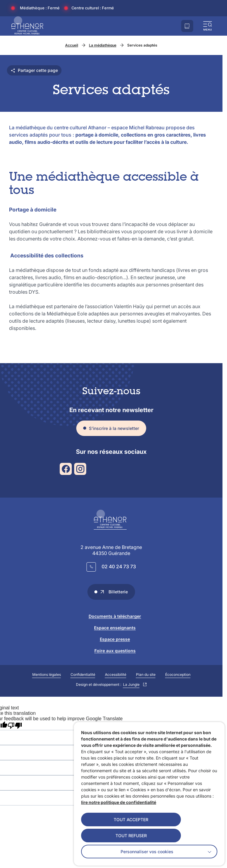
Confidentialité (83, 674)
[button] (208, 26)
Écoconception (178, 674)
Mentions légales (47, 674)
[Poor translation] (15, 726)
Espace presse (115, 639)
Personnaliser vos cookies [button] (147, 852)
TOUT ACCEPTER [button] (131, 820)
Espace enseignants (115, 628)
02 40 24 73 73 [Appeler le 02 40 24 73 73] (119, 566)
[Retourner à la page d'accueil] (111, 520)
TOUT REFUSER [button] (131, 836)
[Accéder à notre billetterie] (187, 26)
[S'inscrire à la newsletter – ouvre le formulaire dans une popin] (111, 428)
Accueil (72, 45)
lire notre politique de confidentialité (119, 802)
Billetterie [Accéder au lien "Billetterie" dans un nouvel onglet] (114, 592)
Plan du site (146, 674)
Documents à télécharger (115, 616)
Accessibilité (116, 674)
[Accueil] (27, 26)
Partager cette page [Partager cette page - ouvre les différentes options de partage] (34, 70)
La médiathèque (103, 45)
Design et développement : (110, 685)
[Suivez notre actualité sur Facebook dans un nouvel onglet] (66, 469)
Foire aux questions (115, 651)
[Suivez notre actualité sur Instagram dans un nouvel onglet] (80, 469)
